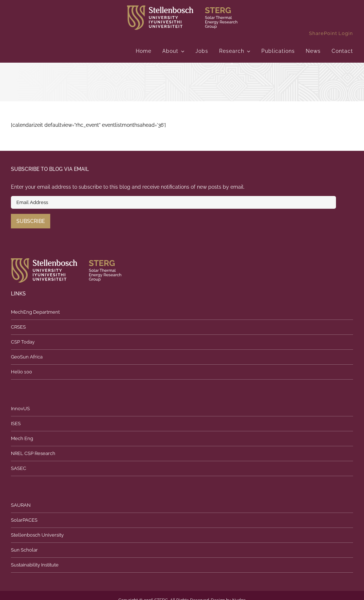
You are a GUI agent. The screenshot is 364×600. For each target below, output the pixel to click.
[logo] (182, 8)
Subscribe (31, 221)
